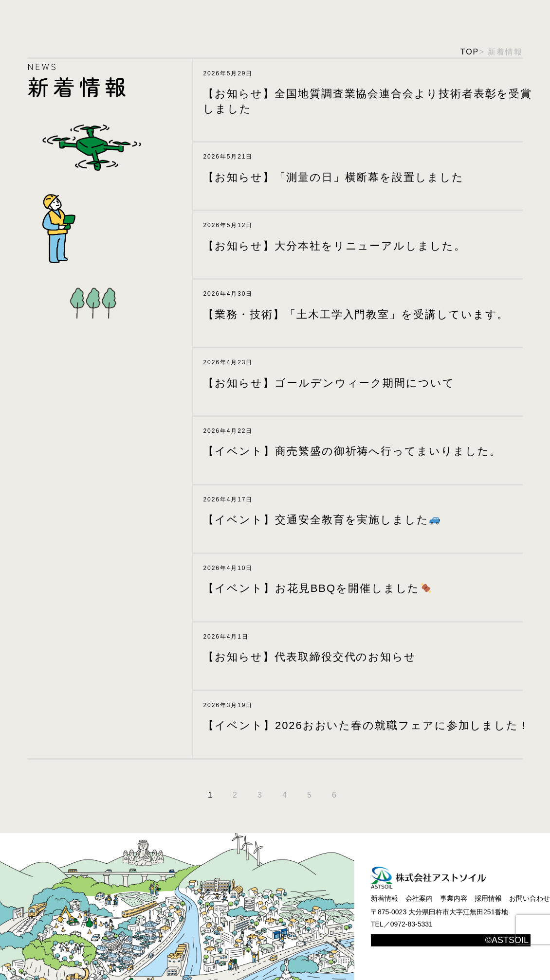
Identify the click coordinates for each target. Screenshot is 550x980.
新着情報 (385, 898)
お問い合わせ (530, 898)
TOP (470, 52)
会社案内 (419, 898)
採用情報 (488, 898)
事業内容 (454, 898)
